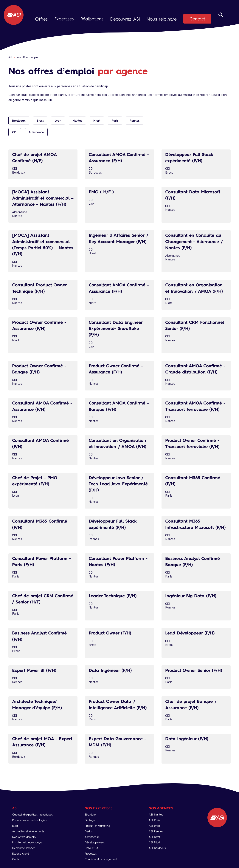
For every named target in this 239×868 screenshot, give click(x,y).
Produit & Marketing (99, 826)
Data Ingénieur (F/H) (112, 675)
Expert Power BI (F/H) (36, 675)
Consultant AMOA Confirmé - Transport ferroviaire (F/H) (196, 405)
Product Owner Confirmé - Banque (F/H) (41, 368)
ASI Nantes (157, 814)
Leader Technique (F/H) (114, 601)
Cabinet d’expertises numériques (35, 814)
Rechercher (221, 19)
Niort (97, 121)
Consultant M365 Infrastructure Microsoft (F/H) (191, 526)
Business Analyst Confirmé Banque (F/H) (194, 567)
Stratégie (91, 814)
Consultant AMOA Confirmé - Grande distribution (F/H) (195, 368)
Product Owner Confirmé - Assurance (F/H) (41, 325)
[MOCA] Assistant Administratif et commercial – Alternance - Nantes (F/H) (43, 198)
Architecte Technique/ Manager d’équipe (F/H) (39, 709)
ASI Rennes (157, 831)
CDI (15, 132)
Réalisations (93, 19)
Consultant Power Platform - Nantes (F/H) (118, 567)
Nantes (77, 121)
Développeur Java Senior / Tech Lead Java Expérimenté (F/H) (118, 483)
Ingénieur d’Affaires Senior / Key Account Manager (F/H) (118, 241)
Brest (40, 121)
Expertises (64, 19)
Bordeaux (19, 121)
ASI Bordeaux (158, 848)
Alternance (36, 132)
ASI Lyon (155, 826)
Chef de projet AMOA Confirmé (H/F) (36, 157)
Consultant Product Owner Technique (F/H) (41, 288)
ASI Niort (155, 842)
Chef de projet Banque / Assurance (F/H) (193, 709)
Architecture (93, 837)
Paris (115, 121)
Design (90, 831)
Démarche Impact (24, 848)
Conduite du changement (103, 859)
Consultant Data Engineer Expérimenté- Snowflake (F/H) (117, 328)
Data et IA (93, 848)
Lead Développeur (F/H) (192, 638)
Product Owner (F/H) (111, 638)
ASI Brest (155, 837)
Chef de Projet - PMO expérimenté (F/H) (36, 480)
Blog (15, 826)
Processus (92, 854)
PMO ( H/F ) (102, 192)
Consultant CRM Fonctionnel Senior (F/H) (192, 325)
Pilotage (91, 820)
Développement (96, 842)
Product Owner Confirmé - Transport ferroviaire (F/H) (194, 443)
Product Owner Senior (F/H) (196, 675)
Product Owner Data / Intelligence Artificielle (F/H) (119, 709)
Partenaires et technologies (31, 820)
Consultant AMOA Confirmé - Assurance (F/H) (119, 157)
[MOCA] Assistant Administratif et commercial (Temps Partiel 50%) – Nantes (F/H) (42, 244)
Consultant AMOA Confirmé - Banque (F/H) (119, 405)
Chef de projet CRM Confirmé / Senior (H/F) (38, 604)
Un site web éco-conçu (28, 842)
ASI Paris (155, 820)
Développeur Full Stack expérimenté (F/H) (191, 157)
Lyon (58, 121)
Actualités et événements (30, 831)
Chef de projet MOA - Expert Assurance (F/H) (37, 747)
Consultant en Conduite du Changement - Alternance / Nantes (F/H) (196, 241)
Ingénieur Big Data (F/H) (192, 601)
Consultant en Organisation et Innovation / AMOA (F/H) (196, 288)
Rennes (135, 121)
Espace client (21, 854)
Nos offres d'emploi (26, 837)
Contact (200, 19)
